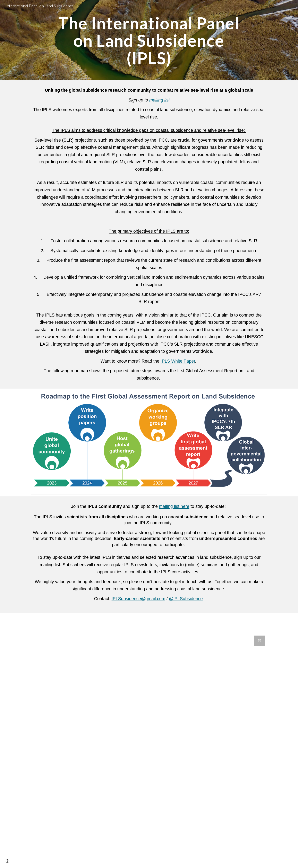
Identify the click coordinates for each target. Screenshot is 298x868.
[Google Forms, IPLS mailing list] (149, 749)
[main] (149, 40)
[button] (7, 861)
